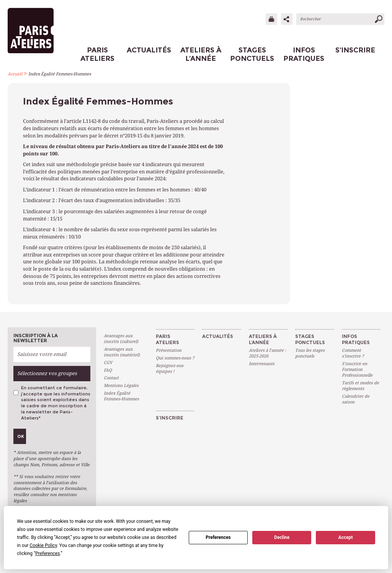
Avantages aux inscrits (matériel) (122, 352)
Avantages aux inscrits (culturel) (121, 339)
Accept (346, 537)
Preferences (218, 537)
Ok (21, 436)
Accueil (15, 74)
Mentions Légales (121, 386)
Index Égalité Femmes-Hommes (60, 74)
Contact (111, 378)
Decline (282, 537)
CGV (108, 363)
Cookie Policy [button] (43, 545)
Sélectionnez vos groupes (47, 373)
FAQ (108, 370)
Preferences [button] (47, 553)
